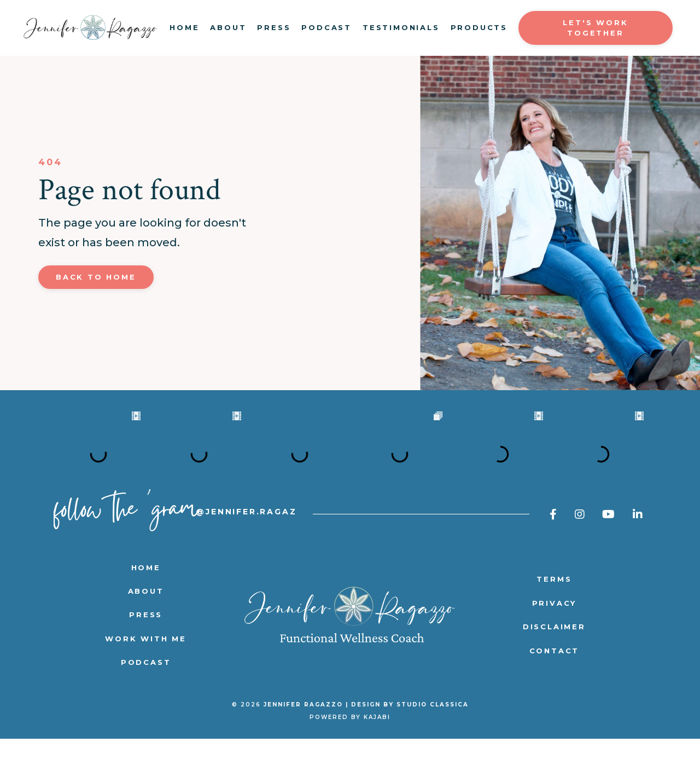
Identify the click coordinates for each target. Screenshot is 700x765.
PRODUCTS (479, 27)
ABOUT (228, 27)
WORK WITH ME (146, 665)
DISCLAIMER (554, 653)
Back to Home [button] (96, 277)
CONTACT (555, 677)
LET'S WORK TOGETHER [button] (595, 28)
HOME (184, 27)
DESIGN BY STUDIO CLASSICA (410, 731)
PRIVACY (555, 629)
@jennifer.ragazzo (254, 538)
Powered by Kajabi (350, 743)
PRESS (274, 27)
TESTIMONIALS (401, 27)
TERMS (554, 605)
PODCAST (326, 27)
